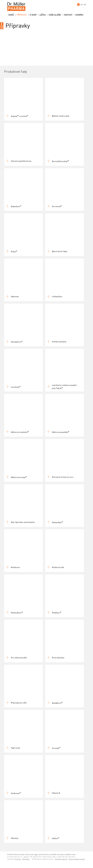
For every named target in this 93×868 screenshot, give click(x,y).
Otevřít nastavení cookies (77, 859)
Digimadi (18, 859)
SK (82, 5)
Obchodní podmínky (61, 859)
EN (85, 5)
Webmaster (26, 859)
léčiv (36, 854)
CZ (78, 5)
